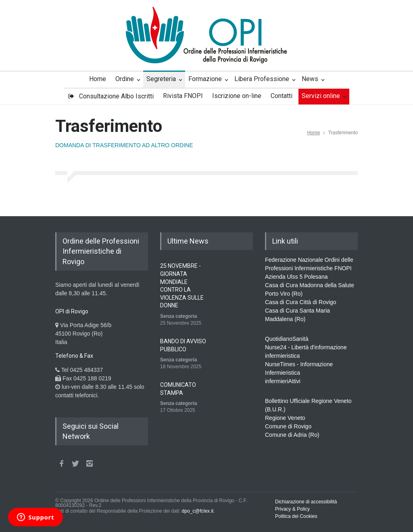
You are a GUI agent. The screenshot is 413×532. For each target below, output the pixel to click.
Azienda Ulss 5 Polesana (296, 277)
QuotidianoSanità (287, 339)
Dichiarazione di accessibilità (306, 502)
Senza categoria (178, 316)
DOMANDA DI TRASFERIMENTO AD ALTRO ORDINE (124, 145)
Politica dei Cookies (296, 516)
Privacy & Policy (292, 509)
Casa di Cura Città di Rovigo (301, 302)
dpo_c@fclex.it (198, 511)
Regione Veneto (285, 418)
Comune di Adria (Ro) (292, 435)
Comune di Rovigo (288, 426)
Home (313, 133)
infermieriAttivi (283, 381)
